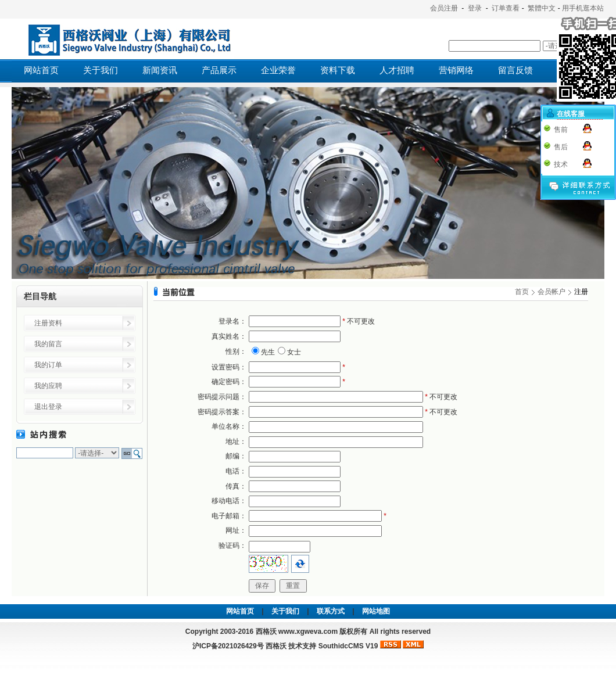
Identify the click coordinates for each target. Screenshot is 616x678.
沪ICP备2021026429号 (228, 646)
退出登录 (48, 407)
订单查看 (506, 8)
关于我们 (101, 70)
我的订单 (48, 365)
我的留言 (48, 344)
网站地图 (376, 611)
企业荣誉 (278, 70)
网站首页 (41, 70)
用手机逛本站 (583, 8)
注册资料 (48, 323)
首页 (522, 292)
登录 (475, 8)
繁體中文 (542, 8)
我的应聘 (48, 386)
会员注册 (444, 8)
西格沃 (276, 646)
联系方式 (331, 611)
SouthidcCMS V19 (348, 646)
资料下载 (338, 70)
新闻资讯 (160, 70)
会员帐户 (551, 292)
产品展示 (219, 70)
